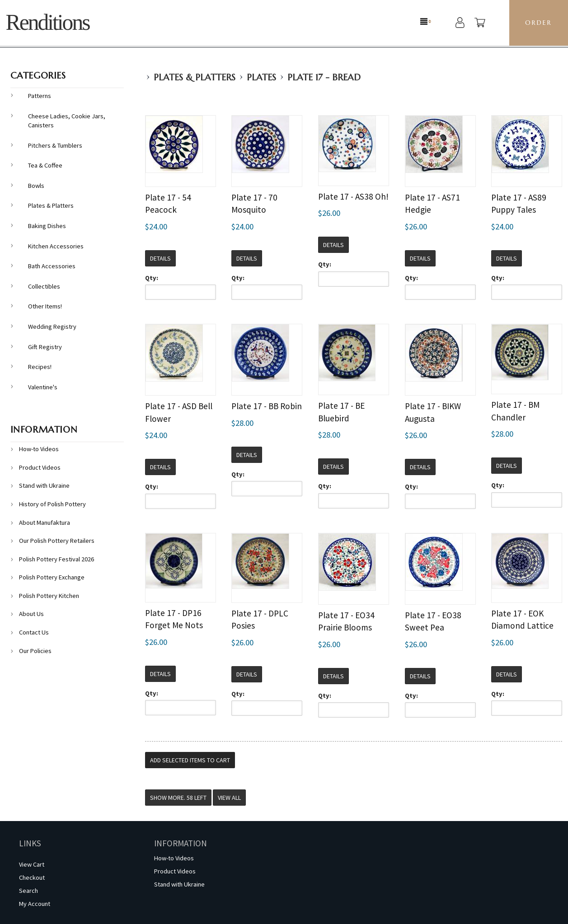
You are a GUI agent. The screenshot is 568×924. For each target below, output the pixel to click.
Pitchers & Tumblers (55, 145)
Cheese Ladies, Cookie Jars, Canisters (67, 121)
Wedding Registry (52, 327)
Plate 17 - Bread (324, 77)
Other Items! (45, 306)
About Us (31, 614)
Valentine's (43, 387)
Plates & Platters (195, 77)
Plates (261, 77)
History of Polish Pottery (52, 504)
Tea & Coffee (45, 165)
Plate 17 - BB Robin (267, 406)
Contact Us (34, 632)
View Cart (32, 864)
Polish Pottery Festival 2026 (56, 559)
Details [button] (160, 258)
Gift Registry (45, 347)
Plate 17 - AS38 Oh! (353, 196)
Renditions (48, 22)
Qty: (152, 278)
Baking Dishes (47, 226)
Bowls (36, 186)
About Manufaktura (45, 523)
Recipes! (40, 367)
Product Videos (40, 467)
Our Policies (35, 651)
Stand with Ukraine (44, 485)
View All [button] (229, 798)
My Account (35, 904)
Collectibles (44, 286)
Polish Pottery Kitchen (49, 596)
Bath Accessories (52, 266)
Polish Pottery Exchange (52, 577)
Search (28, 891)
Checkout (32, 877)
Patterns (40, 96)
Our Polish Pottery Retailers (57, 541)
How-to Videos (39, 449)
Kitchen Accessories (56, 246)
